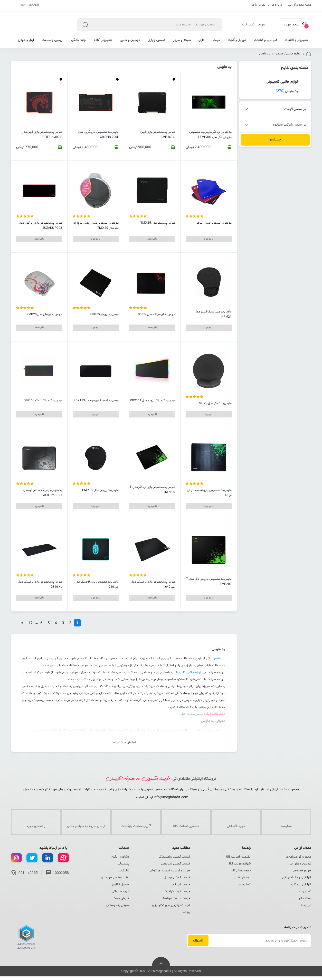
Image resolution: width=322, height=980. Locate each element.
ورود (261, 25)
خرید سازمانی (121, 891)
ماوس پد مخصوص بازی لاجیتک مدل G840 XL (40, 584)
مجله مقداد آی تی (300, 5)
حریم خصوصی (301, 871)
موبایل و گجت (237, 40)
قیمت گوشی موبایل (177, 878)
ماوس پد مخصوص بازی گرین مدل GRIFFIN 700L (98, 135)
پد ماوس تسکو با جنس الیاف (214, 223)
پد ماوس (264, 54)
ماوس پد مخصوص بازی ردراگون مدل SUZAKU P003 (41, 225)
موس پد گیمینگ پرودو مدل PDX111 (153, 401)
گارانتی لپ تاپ (301, 884)
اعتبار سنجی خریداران (115, 878)
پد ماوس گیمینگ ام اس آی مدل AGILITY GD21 (43, 493)
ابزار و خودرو (26, 40)
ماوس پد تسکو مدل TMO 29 (214, 403)
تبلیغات (124, 871)
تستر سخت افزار (192, 714)
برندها (186, 912)
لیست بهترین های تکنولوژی (171, 905)
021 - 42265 (28, 873)
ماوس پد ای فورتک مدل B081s (157, 315)
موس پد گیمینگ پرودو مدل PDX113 (96, 401)
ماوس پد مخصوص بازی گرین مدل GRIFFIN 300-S (42, 135)
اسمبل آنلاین (121, 884)
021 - (30, 5)
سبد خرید (296, 25)
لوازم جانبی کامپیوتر (288, 54)
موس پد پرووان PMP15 (104, 315)
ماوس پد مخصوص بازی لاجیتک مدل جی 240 (97, 584)
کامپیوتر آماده (103, 40)
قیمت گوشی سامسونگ (174, 857)
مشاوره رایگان (120, 857)
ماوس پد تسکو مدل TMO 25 (158, 223)
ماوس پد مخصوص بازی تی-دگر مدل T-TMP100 (152, 490)
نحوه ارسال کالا (241, 871)
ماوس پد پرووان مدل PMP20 (44, 315)
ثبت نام (248, 25)
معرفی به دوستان (118, 905)
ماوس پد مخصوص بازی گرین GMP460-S (158, 135)
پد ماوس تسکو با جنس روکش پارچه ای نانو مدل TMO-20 (96, 225)
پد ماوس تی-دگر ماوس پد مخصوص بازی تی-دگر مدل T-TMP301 (210, 135)
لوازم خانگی (78, 40)
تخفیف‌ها (244, 884)
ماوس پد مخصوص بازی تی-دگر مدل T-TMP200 (209, 582)
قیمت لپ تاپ (180, 884)
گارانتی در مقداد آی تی (297, 878)
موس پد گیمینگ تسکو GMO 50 (43, 401)
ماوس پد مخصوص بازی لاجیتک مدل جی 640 (153, 584)
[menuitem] (294, 42)
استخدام (305, 898)
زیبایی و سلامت (52, 40)
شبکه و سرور (182, 40)
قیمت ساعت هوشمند (175, 898)
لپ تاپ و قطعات (266, 40)
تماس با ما (259, 5)
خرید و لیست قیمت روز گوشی (169, 871)
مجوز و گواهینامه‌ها (299, 857)
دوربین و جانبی (130, 40)
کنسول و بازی (157, 40)
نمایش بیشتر (127, 743)
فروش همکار (121, 898)
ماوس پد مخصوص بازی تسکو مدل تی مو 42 (209, 493)
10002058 (61, 873)
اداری (202, 40)
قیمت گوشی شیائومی (176, 864)
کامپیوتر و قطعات (296, 40)
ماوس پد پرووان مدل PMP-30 (100, 490)
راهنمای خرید (242, 878)
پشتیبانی (123, 864)
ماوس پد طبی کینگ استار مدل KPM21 (213, 314)
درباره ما (277, 5)
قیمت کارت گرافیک (177, 891)
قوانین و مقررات (300, 864)
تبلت (216, 40)
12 (31, 623)
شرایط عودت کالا (240, 864)
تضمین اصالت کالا (238, 857)
